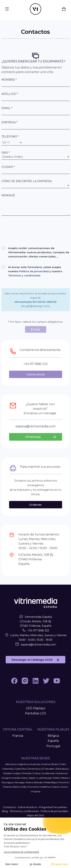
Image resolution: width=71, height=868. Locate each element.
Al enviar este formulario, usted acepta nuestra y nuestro (32, 271)
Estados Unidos (12, 773)
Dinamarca (34, 769)
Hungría (6, 778)
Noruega (20, 782)
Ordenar (35, 505)
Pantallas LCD (35, 713)
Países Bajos (50, 782)
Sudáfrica (45, 787)
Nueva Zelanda (34, 782)
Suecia (56, 787)
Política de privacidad (34, 271)
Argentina (23, 764)
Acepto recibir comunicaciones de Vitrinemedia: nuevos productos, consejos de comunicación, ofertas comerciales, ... (35, 252)
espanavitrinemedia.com (35, 426)
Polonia (7, 787)
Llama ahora (36, 374)
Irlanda (16, 778)
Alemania (10, 764)
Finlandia (26, 773)
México (65, 778)
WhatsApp (41, 437)
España (53, 741)
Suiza (64, 787)
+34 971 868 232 (38, 631)
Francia (18, 736)
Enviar (36, 329)
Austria (46, 764)
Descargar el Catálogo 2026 (35, 660)
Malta (56, 778)
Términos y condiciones (24, 275)
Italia (24, 778)
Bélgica (53, 736)
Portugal (53, 746)
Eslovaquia (62, 769)
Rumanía (33, 787)
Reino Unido (20, 787)
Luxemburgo (44, 778)
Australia (35, 764)
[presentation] (30, 232)
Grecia (37, 773)
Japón (32, 778)
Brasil (55, 764)
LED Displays (35, 708)
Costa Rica (21, 769)
